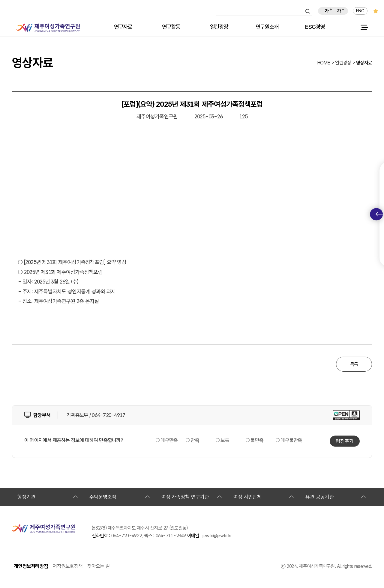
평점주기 (345, 441)
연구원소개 (267, 27)
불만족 (257, 440)
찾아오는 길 (99, 566)
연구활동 (171, 27)
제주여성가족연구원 (48, 28)
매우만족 (169, 440)
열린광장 (219, 27)
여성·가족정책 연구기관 (192, 497)
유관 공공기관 (336, 497)
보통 (225, 440)
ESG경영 (315, 27)
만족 (195, 440)
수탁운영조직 (120, 497)
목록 (354, 364)
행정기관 (48, 497)
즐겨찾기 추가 (376, 11)
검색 (308, 11)
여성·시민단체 (264, 497)
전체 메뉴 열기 (364, 28)
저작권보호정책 (67, 566)
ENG (360, 11)
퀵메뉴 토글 (379, 214)
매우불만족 (291, 440)
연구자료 (123, 27)
